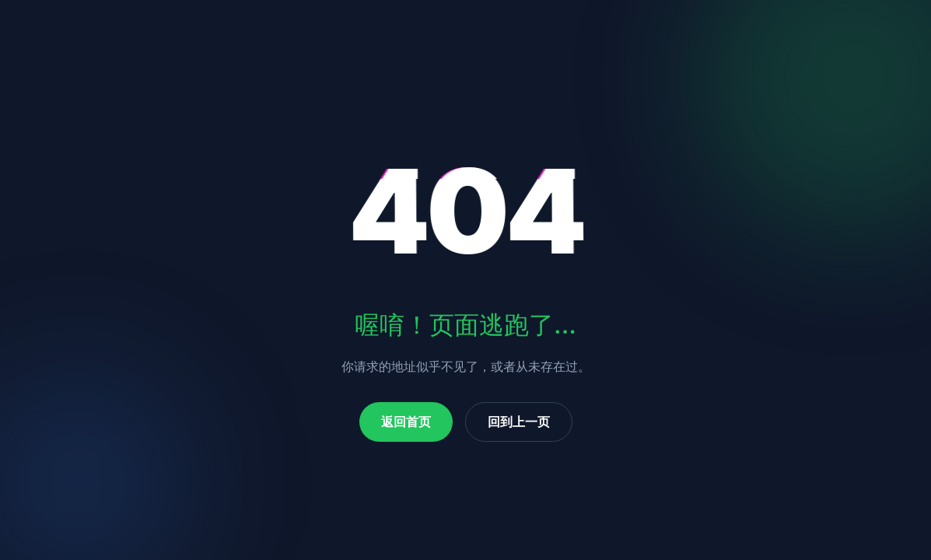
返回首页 (406, 422)
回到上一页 (519, 422)
